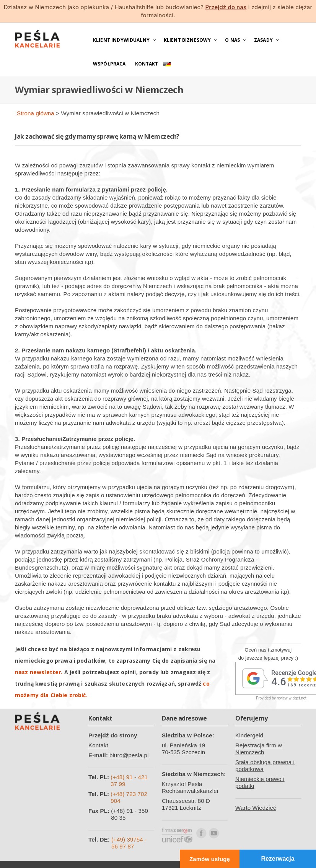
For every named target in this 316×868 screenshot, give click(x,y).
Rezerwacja (278, 859)
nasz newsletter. (39, 672)
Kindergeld (249, 735)
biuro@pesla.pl (129, 755)
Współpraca (109, 64)
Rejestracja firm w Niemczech (259, 749)
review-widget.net (292, 698)
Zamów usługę (210, 859)
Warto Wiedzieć (256, 808)
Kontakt (147, 64)
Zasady (263, 40)
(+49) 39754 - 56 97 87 (129, 843)
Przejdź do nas (226, 7)
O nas (232, 40)
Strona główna (36, 113)
